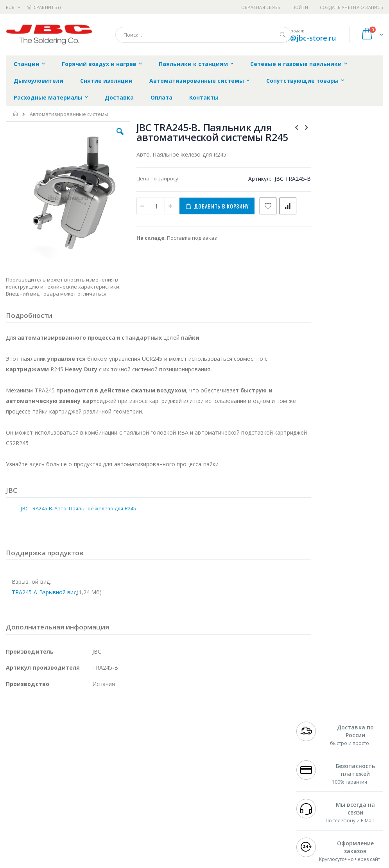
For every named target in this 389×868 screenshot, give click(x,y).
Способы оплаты (254, 785)
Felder (69, 785)
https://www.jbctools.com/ (124, 862)
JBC (50, 754)
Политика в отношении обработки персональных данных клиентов (168, 785)
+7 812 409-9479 (316, 754)
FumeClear (37, 762)
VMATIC (99, 815)
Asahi (90, 785)
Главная (16, 114)
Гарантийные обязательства (172, 747)
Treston (15, 815)
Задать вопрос (154, 807)
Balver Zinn (19, 785)
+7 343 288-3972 (316, 770)
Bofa (12, 762)
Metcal (65, 762)
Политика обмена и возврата (173, 762)
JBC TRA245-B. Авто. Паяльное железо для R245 (79, 491)
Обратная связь (261, 7)
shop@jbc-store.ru (305, 38)
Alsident (113, 754)
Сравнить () (44, 7)
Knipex (45, 831)
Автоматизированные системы (69, 114)
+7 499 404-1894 (316, 747)
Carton (93, 800)
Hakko (13, 754)
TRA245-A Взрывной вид (44, 575)
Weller (88, 754)
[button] (111, 137)
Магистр (16, 770)
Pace (67, 754)
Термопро (93, 762)
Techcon (73, 815)
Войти (300, 7)
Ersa (34, 754)
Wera (67, 831)
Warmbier (43, 815)
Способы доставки (256, 770)
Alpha (47, 785)
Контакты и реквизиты (247, 750)
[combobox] (203, 35)
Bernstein (17, 831)
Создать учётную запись (351, 7)
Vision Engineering (28, 800)
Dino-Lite (67, 800)
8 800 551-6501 (318, 777)
